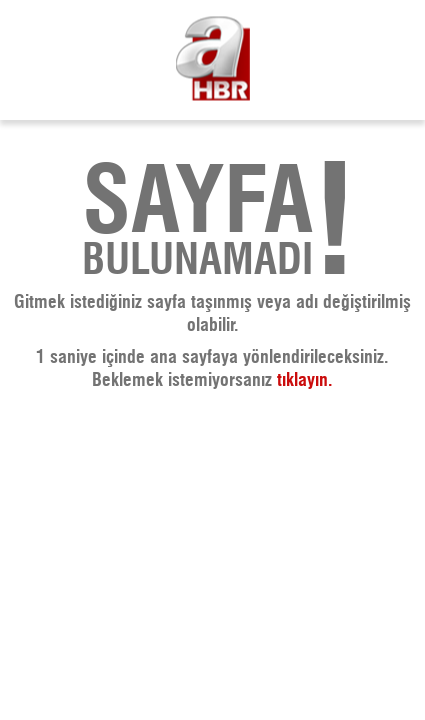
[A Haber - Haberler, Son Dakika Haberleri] (213, 60)
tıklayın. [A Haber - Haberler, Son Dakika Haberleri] (305, 381)
